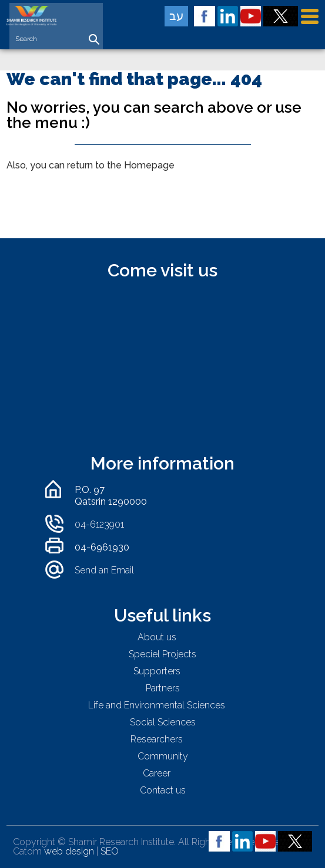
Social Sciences (163, 722)
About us (157, 637)
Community (163, 756)
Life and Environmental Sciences (157, 705)
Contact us (163, 790)
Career (157, 773)
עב (177, 16)
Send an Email (104, 570)
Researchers (157, 739)
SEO (110, 851)
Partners (163, 688)
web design (69, 851)
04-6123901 (99, 524)
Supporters (157, 671)
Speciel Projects (162, 654)
